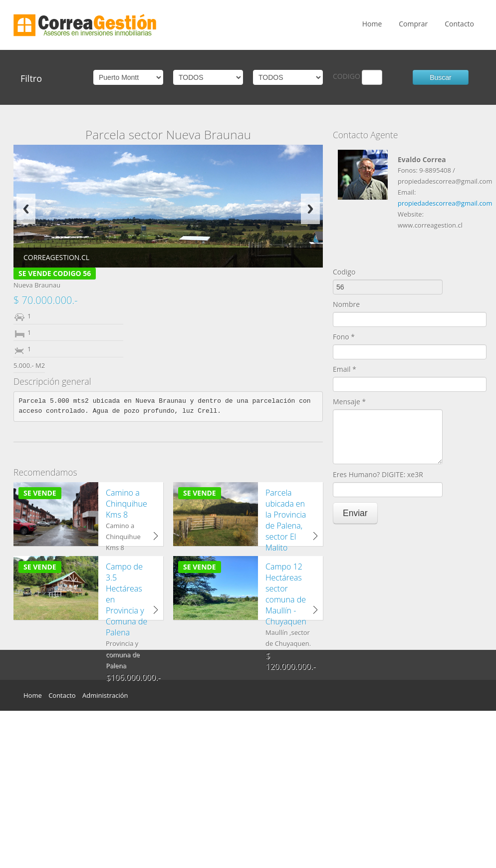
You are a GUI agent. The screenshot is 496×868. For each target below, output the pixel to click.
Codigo (344, 272)
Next (310, 209)
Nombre (346, 304)
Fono (344, 337)
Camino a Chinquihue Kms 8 (126, 504)
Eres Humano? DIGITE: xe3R (378, 474)
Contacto (459, 24)
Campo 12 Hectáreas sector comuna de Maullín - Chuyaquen (286, 594)
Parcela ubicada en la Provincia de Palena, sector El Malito (286, 520)
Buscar (441, 77)
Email (345, 369)
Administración (105, 695)
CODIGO (347, 76)
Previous (26, 209)
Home (372, 24)
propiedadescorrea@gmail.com (445, 203)
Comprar (413, 24)
